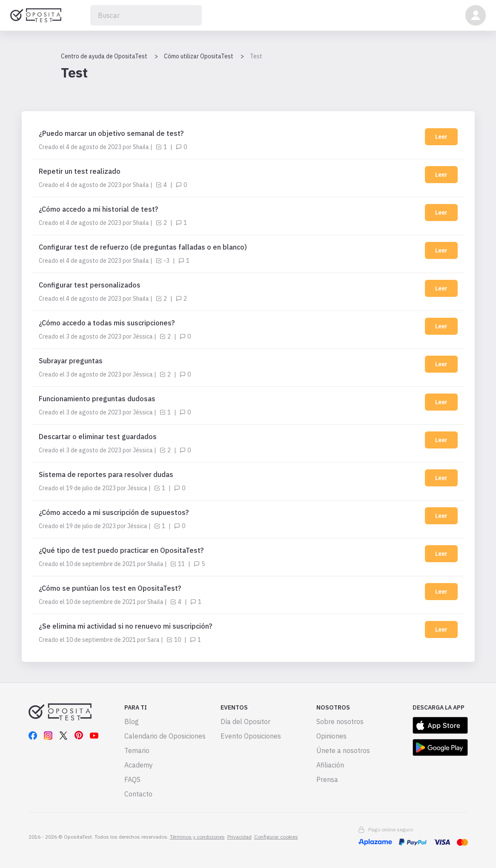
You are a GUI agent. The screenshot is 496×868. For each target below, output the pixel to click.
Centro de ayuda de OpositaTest (104, 56)
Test (256, 56)
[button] (476, 15)
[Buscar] (146, 15)
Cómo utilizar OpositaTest (199, 56)
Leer (441, 137)
